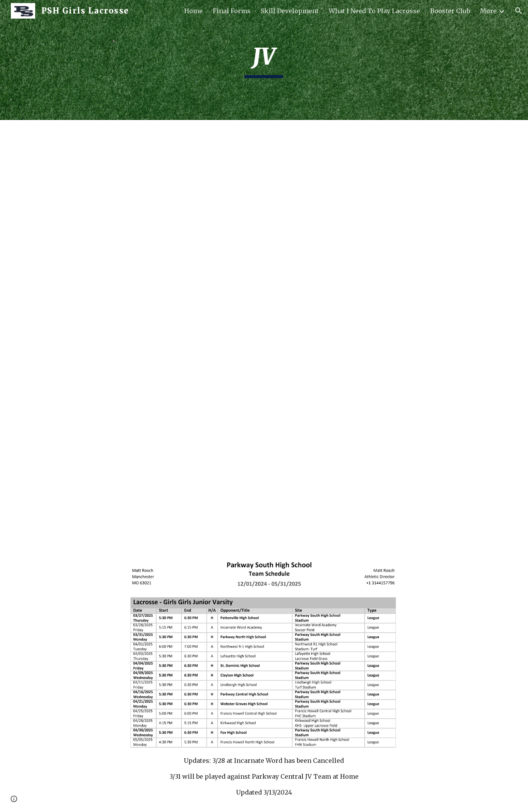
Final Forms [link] (232, 11)
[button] (519, 11)
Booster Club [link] (450, 11)
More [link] (488, 11)
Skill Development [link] (290, 11)
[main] (264, 60)
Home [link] (193, 11)
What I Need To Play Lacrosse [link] (374, 11)
